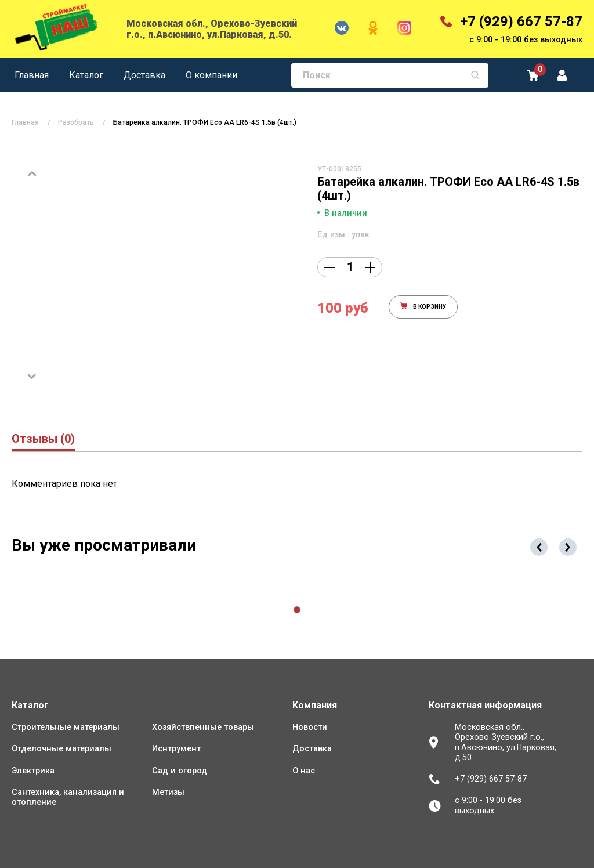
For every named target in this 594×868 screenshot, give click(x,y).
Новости (310, 727)
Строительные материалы (66, 727)
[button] (297, 610)
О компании (211, 75)
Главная (32, 75)
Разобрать (76, 122)
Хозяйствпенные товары (203, 727)
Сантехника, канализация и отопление (68, 797)
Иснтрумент (176, 749)
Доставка (144, 75)
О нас (304, 771)
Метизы (168, 792)
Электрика (33, 771)
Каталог (86, 75)
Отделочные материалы (61, 749)
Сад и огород (180, 771)
